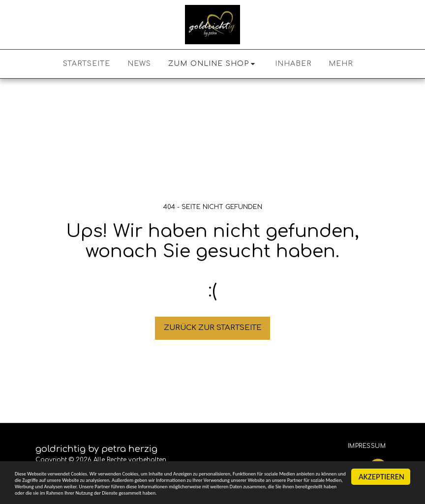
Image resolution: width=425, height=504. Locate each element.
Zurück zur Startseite (213, 328)
